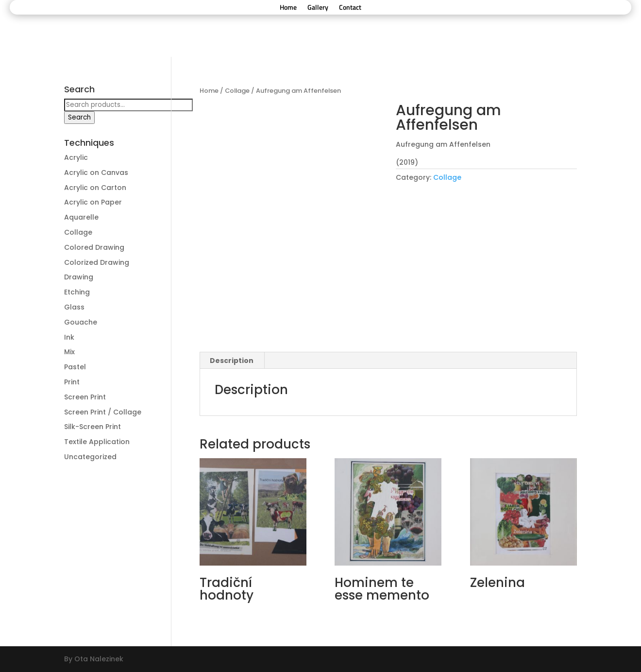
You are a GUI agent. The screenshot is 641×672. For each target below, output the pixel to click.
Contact (350, 8)
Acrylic (76, 157)
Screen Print (85, 397)
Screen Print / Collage (103, 412)
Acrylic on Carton (95, 188)
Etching (77, 292)
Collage (237, 91)
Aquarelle (81, 217)
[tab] (232, 361)
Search (79, 117)
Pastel (75, 367)
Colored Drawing (94, 247)
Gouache (81, 322)
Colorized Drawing (97, 262)
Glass (74, 307)
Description (232, 361)
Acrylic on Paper (93, 202)
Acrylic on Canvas (96, 172)
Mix (69, 352)
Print (72, 382)
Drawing (79, 277)
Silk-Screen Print (93, 427)
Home (288, 8)
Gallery (318, 8)
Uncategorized (90, 457)
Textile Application (97, 442)
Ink (69, 337)
